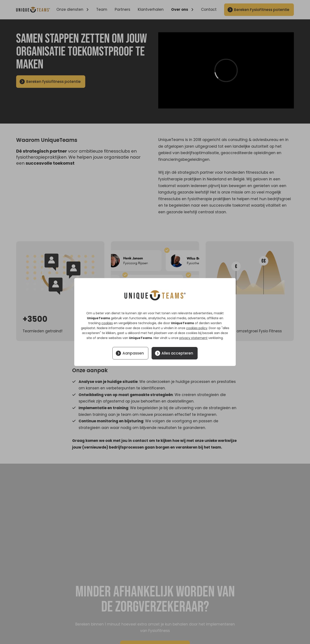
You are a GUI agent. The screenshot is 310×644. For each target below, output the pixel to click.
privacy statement (193, 338)
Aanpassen (133, 353)
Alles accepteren (177, 353)
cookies (107, 323)
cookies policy (197, 328)
